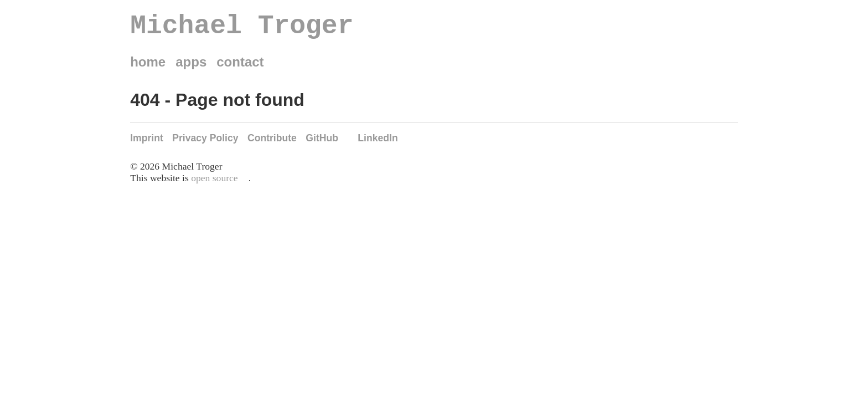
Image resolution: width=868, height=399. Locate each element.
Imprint (147, 144)
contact (240, 68)
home (148, 68)
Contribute (272, 144)
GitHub (322, 144)
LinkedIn (378, 144)
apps (191, 68)
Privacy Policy (205, 144)
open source (215, 184)
